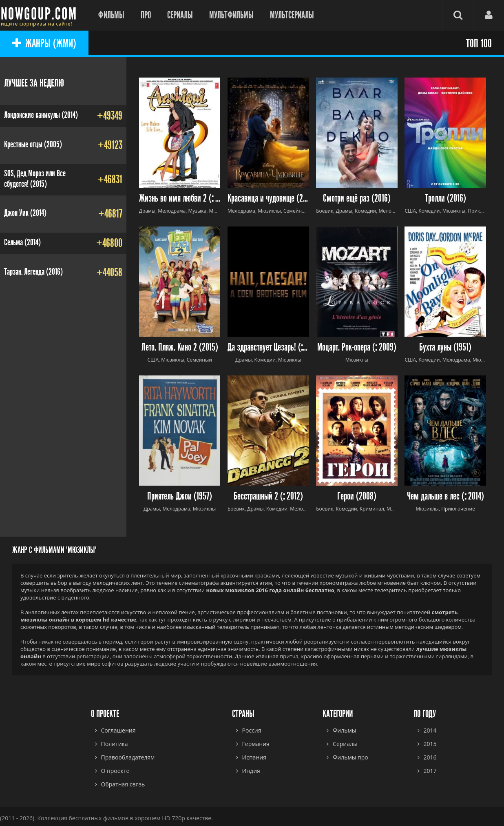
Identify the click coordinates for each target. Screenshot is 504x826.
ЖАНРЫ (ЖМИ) (44, 44)
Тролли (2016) (445, 199)
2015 (430, 744)
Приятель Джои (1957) (180, 496)
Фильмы (111, 15)
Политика (115, 744)
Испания (254, 757)
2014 (430, 730)
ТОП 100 (479, 44)
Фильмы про (350, 757)
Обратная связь (123, 784)
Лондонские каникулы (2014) (41, 115)
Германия (256, 744)
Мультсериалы (292, 15)
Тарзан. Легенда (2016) (33, 272)
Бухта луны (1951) (445, 347)
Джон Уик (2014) (25, 213)
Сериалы (180, 15)
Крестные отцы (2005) (33, 144)
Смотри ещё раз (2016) (357, 199)
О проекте (115, 771)
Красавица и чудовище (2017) (268, 199)
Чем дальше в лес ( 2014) (445, 496)
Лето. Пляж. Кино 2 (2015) (180, 347)
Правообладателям (128, 757)
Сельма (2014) (22, 242)
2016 (430, 757)
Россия (252, 730)
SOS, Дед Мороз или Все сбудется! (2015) (35, 179)
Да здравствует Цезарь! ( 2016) (268, 347)
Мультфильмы (231, 15)
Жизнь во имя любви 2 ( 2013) (180, 199)
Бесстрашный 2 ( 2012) (268, 496)
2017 (430, 771)
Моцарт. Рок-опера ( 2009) (357, 347)
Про (146, 15)
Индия (251, 771)
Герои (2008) (357, 496)
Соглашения (118, 730)
